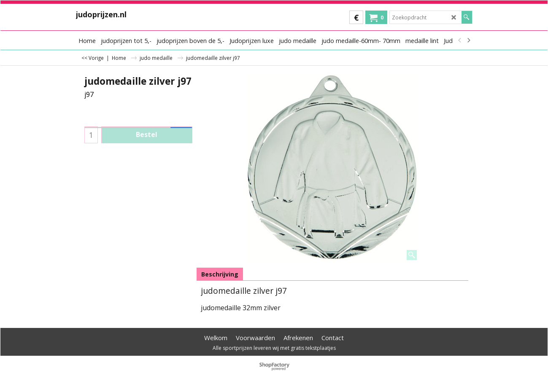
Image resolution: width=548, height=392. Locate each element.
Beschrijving (220, 274)
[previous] (460, 40)
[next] (469, 40)
